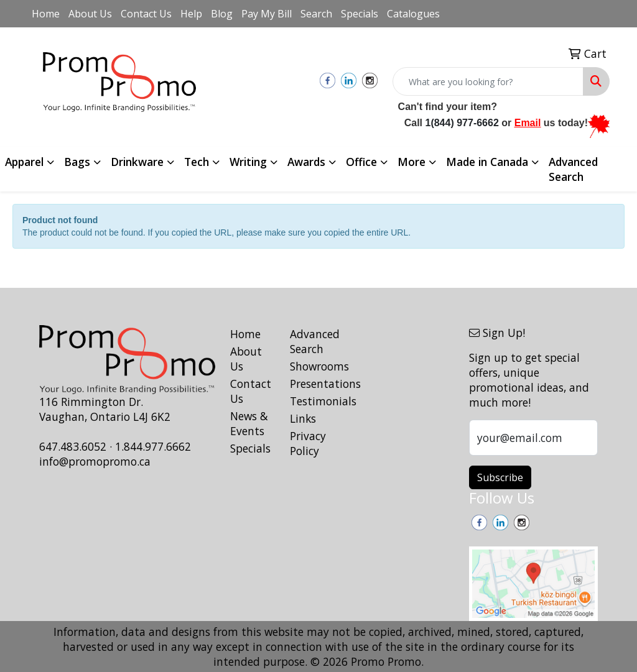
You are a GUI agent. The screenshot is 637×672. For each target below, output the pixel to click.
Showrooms (312, 366)
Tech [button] (197, 162)
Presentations (312, 384)
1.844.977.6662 (153, 446)
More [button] (411, 162)
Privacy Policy (308, 443)
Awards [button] (306, 162)
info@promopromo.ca (95, 461)
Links (303, 418)
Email (528, 123)
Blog (222, 14)
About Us (90, 14)
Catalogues (413, 14)
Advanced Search (573, 169)
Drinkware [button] (137, 162)
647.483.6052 (73, 446)
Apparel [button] (24, 162)
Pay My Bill (267, 14)
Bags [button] (77, 162)
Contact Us (146, 14)
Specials (360, 14)
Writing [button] (248, 162)
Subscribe (500, 477)
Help (191, 14)
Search (316, 14)
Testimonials (312, 401)
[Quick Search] (488, 81)
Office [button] (361, 162)
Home (46, 14)
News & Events (249, 423)
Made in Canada (487, 162)
